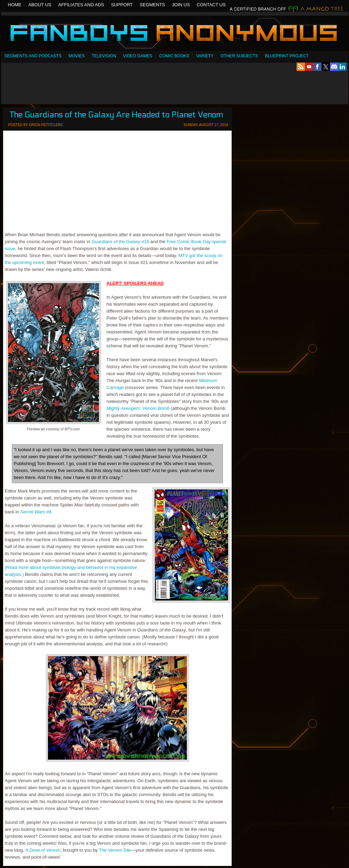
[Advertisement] (175, 88)
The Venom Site (115, 850)
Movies (77, 56)
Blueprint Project (287, 56)
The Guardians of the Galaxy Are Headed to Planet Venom (116, 115)
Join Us (181, 5)
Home (15, 5)
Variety (205, 56)
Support (122, 5)
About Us (40, 5)
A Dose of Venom (43, 850)
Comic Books (174, 56)
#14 (121, 242)
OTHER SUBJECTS (239, 56)
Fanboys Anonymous (175, 34)
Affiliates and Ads (81, 5)
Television (104, 56)
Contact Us (211, 5)
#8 (36, 512)
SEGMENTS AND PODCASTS (33, 56)
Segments (152, 5)
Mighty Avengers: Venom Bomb (138, 408)
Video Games (138, 56)
